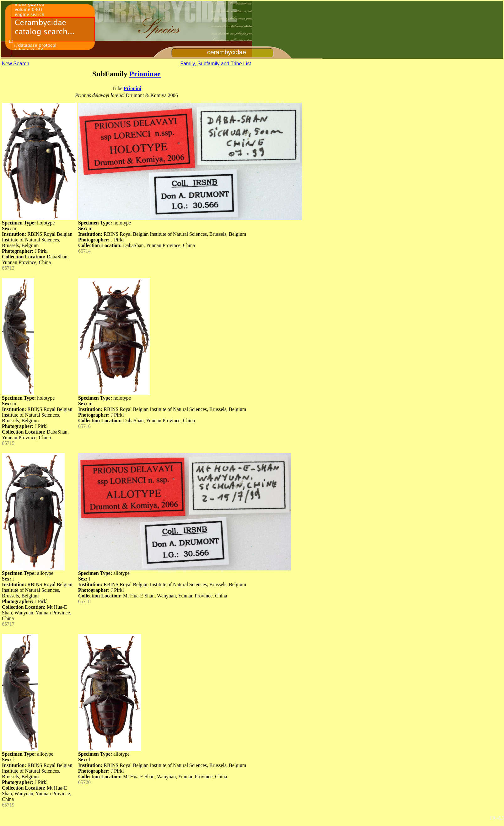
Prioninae (145, 74)
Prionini (132, 88)
